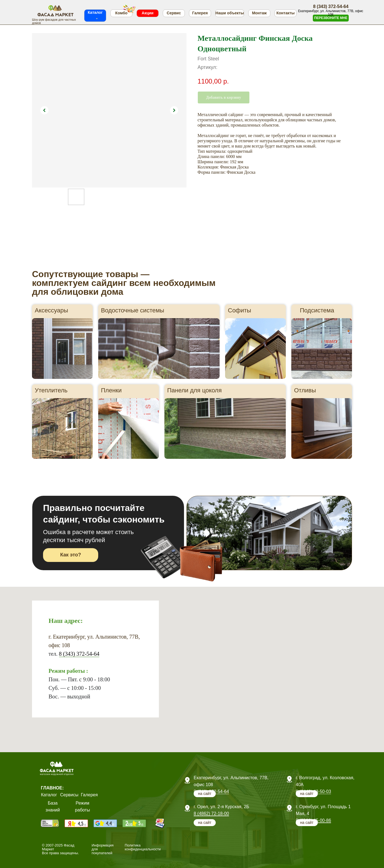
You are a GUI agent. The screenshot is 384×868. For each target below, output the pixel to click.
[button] (331, 18)
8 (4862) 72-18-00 (211, 814)
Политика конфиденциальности (143, 847)
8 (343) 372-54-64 (79, 654)
